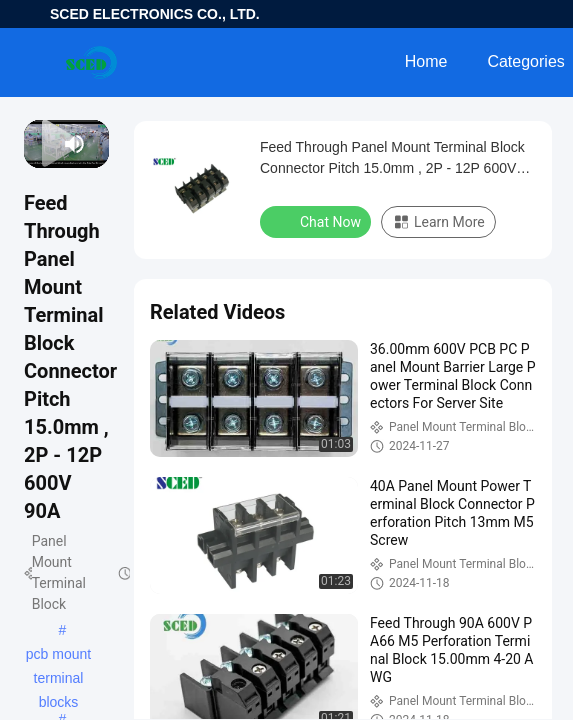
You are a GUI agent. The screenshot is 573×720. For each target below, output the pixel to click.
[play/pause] (42, 144)
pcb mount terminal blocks (58, 656)
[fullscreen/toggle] (99, 144)
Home (426, 61)
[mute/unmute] (75, 144)
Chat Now (317, 221)
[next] (51, 144)
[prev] (34, 144)
